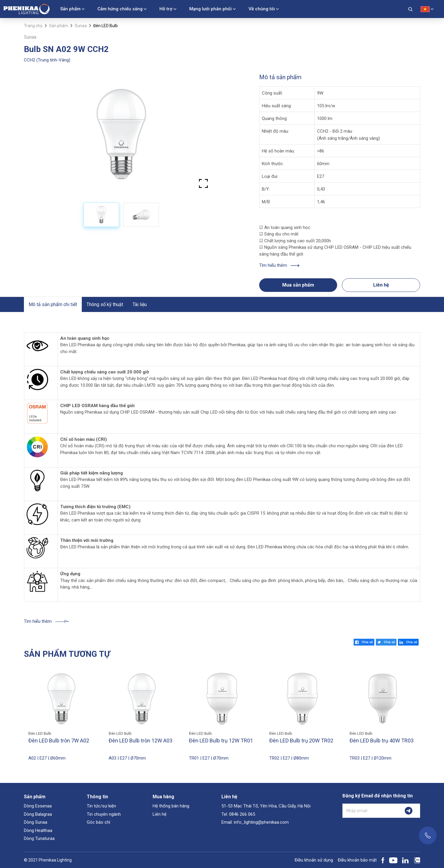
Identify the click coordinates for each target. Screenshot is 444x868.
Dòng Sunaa (36, 822)
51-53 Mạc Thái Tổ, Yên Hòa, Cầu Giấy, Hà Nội (266, 806)
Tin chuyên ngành (104, 814)
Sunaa (81, 26)
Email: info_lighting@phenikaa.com (255, 822)
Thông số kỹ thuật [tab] (105, 304)
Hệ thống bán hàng (171, 806)
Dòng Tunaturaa (39, 838)
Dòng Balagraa (38, 814)
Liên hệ (381, 285)
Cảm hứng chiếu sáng (120, 9)
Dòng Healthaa (38, 830)
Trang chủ (33, 26)
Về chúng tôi (262, 9)
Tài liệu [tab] (140, 304)
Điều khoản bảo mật (357, 860)
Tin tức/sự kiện (101, 806)
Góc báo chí (98, 822)
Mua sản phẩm (298, 285)
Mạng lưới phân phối (210, 9)
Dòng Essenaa (38, 806)
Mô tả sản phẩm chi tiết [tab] (53, 304)
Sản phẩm (70, 9)
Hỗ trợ (166, 9)
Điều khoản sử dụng (314, 860)
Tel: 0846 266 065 (238, 814)
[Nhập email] (370, 811)
